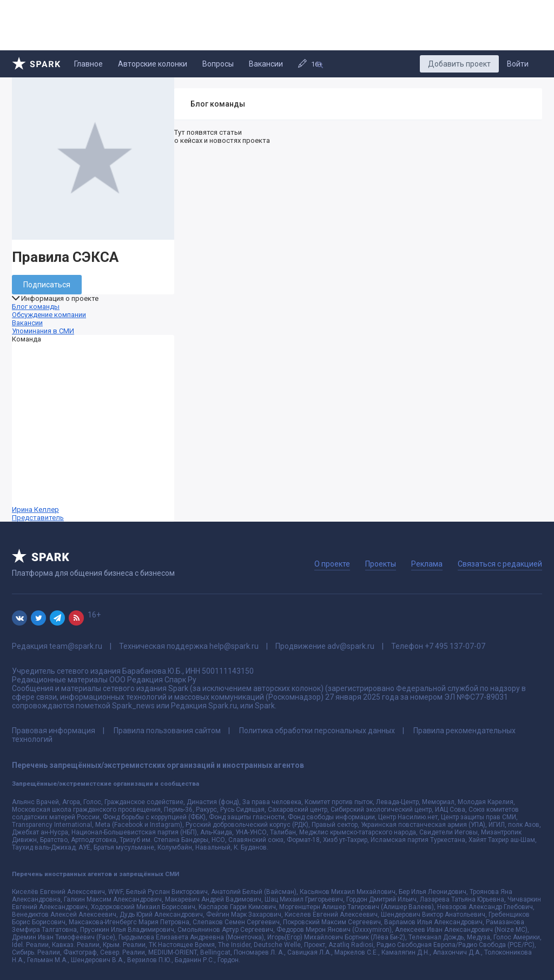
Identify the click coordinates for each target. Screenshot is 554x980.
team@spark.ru (76, 646)
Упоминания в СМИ (43, 331)
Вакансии (266, 64)
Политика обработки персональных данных (317, 731)
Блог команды (36, 307)
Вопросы (218, 64)
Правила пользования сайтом (167, 731)
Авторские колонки (153, 64)
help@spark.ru (234, 646)
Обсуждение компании (49, 315)
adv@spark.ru (351, 646)
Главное (88, 64)
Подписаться (47, 285)
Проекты (381, 564)
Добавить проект (459, 64)
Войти (518, 64)
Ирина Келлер (93, 432)
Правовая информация (54, 731)
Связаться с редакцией (500, 564)
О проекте (332, 564)
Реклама (427, 564)
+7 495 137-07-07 (455, 646)
